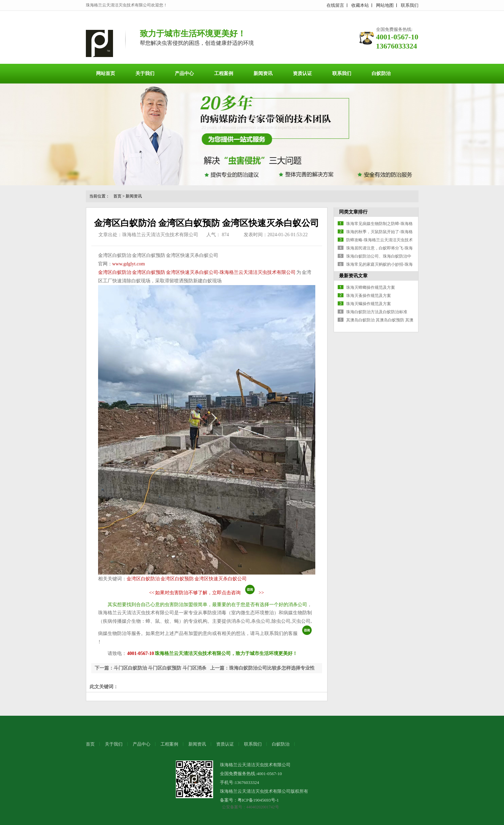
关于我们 (145, 73)
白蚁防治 (381, 73)
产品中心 (184, 73)
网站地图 (385, 5)
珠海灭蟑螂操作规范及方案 (371, 287)
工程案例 (224, 73)
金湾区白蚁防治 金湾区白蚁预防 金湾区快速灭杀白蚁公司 (187, 579)
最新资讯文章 (353, 276)
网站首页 (106, 73)
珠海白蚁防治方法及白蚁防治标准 (377, 312)
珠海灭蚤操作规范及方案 (369, 296)
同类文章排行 (353, 212)
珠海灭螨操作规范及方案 (369, 304)
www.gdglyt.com (129, 264)
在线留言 (335, 5)
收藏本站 (360, 5)
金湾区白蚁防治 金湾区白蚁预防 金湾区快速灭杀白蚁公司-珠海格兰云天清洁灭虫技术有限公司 (197, 272)
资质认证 (302, 73)
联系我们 (410, 5)
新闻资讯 (263, 73)
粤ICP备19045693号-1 (258, 800)
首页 (117, 196)
